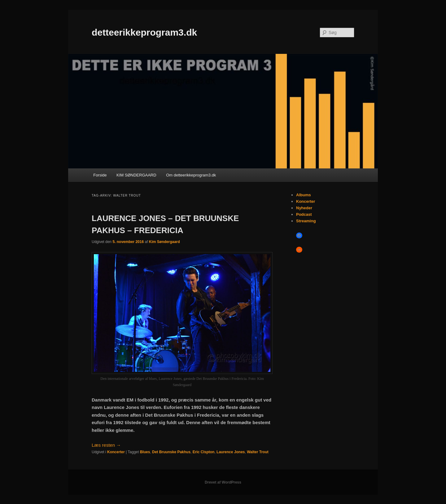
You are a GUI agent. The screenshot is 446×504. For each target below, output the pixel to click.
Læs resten (106, 445)
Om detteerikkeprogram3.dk (191, 175)
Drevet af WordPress (223, 482)
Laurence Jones (231, 452)
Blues (145, 452)
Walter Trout (258, 452)
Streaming (306, 221)
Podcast (304, 214)
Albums (304, 195)
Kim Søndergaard (164, 242)
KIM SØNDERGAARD (136, 175)
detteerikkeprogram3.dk (144, 32)
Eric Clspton (204, 452)
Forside (100, 175)
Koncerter (116, 452)
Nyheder (304, 208)
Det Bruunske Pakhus (171, 452)
